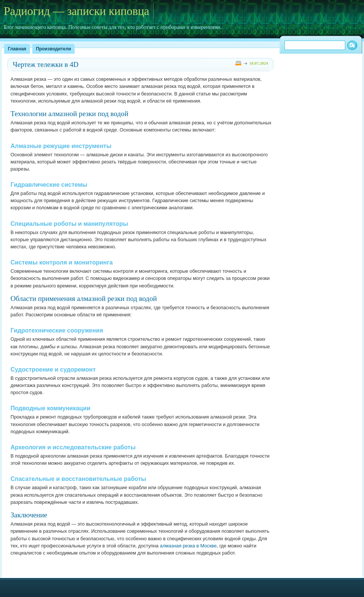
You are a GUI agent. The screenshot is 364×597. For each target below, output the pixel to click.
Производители (54, 49)
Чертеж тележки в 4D (46, 64)
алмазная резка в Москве (188, 546)
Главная (17, 49)
